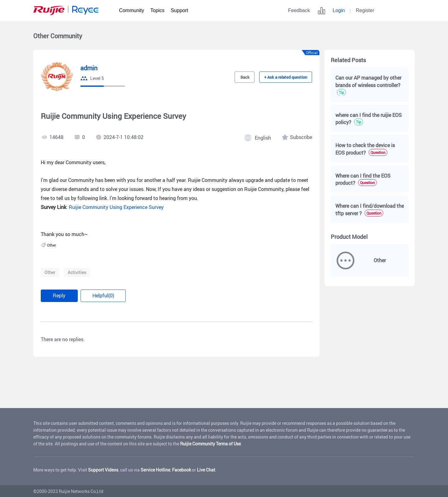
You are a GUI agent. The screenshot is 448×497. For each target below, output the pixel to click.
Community (131, 10)
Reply (60, 295)
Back (247, 77)
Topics (157, 10)
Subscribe (301, 137)
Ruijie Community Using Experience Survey (116, 207)
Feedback (299, 10)
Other (50, 272)
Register (365, 10)
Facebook (182, 469)
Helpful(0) (105, 295)
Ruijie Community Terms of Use (210, 443)
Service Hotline (155, 469)
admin (89, 68)
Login (339, 10)
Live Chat (206, 469)
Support (180, 10)
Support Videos (103, 469)
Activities (77, 272)
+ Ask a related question (287, 77)
